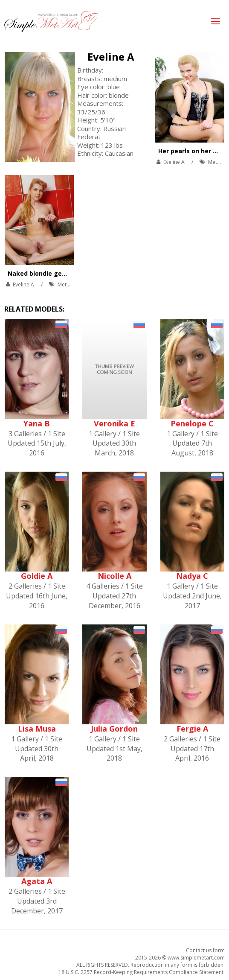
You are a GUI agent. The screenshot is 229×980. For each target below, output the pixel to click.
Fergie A (192, 729)
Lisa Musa (37, 729)
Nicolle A (114, 576)
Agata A (37, 881)
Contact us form (205, 950)
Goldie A (37, 576)
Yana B (37, 423)
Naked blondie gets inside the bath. (63, 273)
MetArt (216, 162)
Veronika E (114, 423)
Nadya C (192, 576)
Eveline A (111, 57)
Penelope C (192, 423)
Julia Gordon (114, 729)
